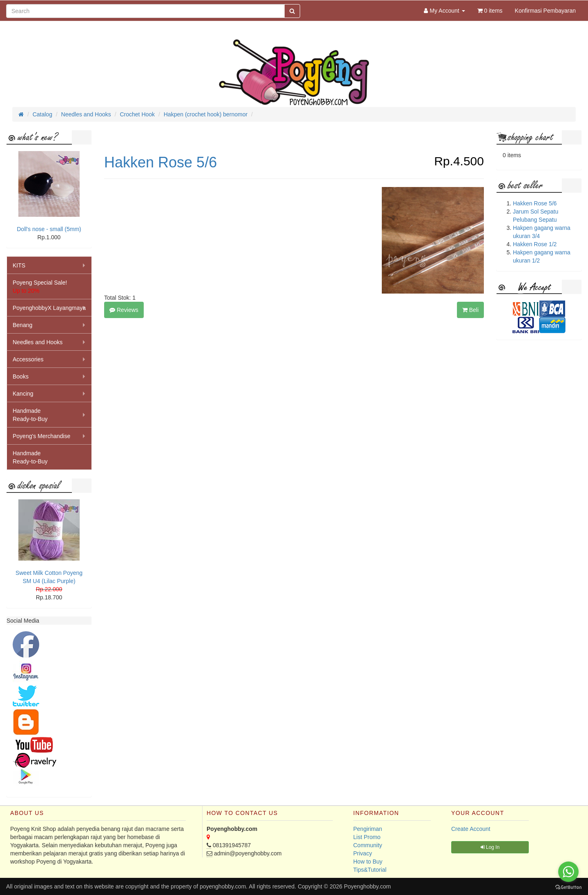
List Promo (367, 837)
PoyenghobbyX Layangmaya (49, 308)
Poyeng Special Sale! (40, 287)
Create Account (471, 829)
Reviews (124, 310)
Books (21, 376)
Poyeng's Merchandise (41, 436)
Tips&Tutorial (370, 870)
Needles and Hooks (38, 342)
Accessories (28, 359)
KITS (19, 265)
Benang (22, 325)
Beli (470, 310)
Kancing (23, 394)
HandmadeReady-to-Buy (30, 415)
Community (368, 845)
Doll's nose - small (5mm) (49, 229)
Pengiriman (368, 829)
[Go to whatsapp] (568, 872)
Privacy (363, 853)
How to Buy (368, 862)
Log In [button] (490, 847)
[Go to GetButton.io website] (568, 887)
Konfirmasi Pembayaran (545, 11)
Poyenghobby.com (367, 886)
